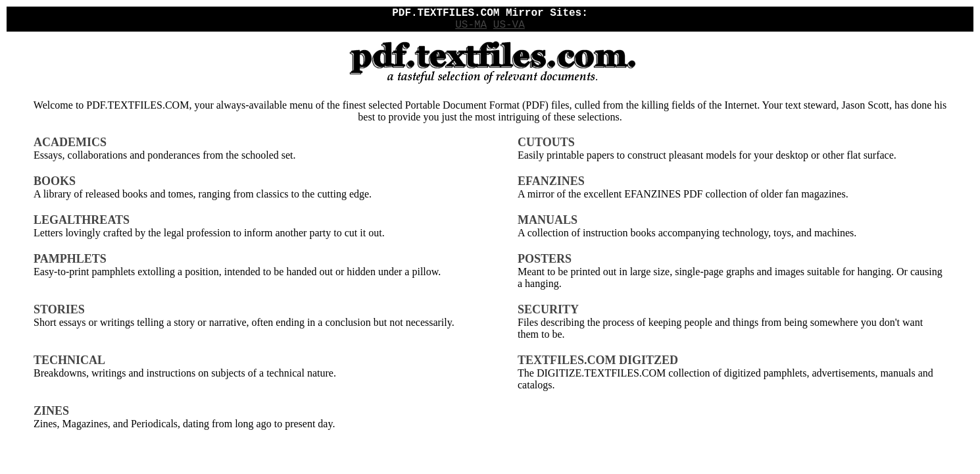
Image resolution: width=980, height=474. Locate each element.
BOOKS (55, 181)
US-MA (471, 25)
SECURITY (548, 309)
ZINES (51, 411)
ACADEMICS (70, 142)
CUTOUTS (546, 142)
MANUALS (548, 220)
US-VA (509, 25)
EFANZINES (551, 181)
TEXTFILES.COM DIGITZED (598, 360)
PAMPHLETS (70, 259)
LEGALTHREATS (82, 220)
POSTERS (545, 259)
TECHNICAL (69, 360)
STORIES (59, 309)
